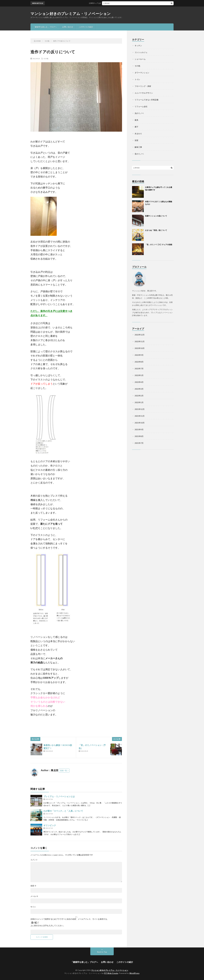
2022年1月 (139, 402)
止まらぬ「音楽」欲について (156, 230)
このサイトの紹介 (86, 27)
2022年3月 (139, 389)
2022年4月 (139, 382)
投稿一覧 (63, 771)
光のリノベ (139, 113)
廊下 (136, 127)
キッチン (138, 46)
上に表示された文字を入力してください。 (48, 926)
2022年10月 (140, 348)
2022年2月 (139, 396)
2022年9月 (139, 355)
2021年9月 (139, 429)
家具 (136, 120)
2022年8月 (139, 362)
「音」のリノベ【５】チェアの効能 (159, 245)
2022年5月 (139, 375)
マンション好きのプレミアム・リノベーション (71, 14)
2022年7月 (139, 369)
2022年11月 (140, 341)
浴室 (136, 140)
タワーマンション (142, 73)
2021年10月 (140, 423)
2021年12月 (140, 409)
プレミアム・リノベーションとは (59, 796)
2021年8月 (139, 436)
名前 (33, 886)
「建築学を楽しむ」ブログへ (45, 27)
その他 (46, 58)
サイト (33, 907)
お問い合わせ (68, 27)
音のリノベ (139, 154)
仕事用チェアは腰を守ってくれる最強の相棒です (111, 3)
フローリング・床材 (143, 86)
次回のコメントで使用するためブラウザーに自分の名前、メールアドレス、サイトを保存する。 (70, 919)
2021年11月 (140, 416)
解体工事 (138, 147)
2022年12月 (140, 335)
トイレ (137, 79)
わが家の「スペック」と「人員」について (63, 811)
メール (34, 896)
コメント (34, 860)
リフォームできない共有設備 (146, 100)
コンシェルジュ (141, 52)
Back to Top (102, 952)
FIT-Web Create (111, 973)
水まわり (138, 134)
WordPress (134, 973)
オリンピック (50, 825)
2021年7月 (139, 443)
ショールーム (140, 59)
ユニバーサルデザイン (144, 93)
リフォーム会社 (141, 106)
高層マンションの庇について (156, 216)
